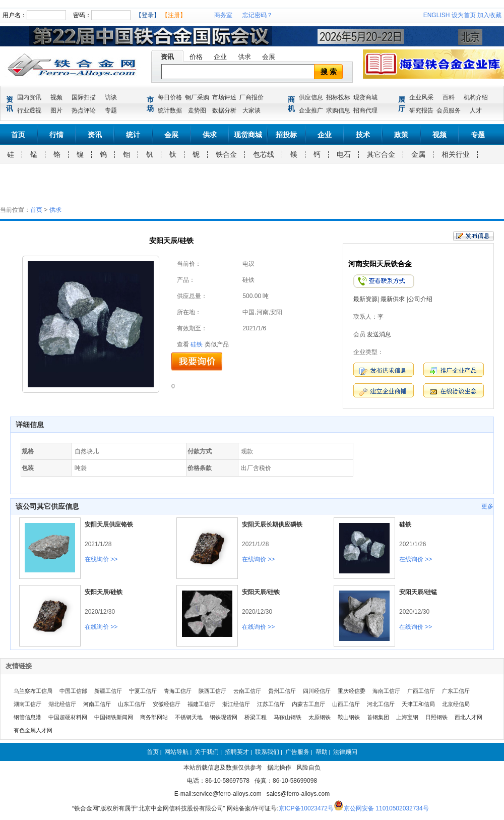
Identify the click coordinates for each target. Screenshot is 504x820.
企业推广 (311, 110)
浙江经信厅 (236, 704)
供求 (244, 57)
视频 (56, 97)
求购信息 (338, 110)
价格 (196, 57)
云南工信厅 (247, 691)
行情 (56, 135)
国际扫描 (84, 97)
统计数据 (170, 110)
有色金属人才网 (33, 730)
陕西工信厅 (212, 691)
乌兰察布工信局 (33, 691)
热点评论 (84, 110)
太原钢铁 (320, 717)
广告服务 (297, 752)
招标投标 (338, 97)
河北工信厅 (381, 704)
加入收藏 (489, 15)
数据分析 (224, 110)
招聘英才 (237, 752)
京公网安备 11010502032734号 (386, 808)
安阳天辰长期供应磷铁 (272, 524)
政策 (401, 135)
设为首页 (464, 15)
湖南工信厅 (27, 704)
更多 (487, 506)
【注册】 (174, 15)
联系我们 (267, 752)
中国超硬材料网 (68, 717)
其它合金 (381, 154)
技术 (363, 135)
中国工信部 (73, 691)
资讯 (167, 57)
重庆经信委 (352, 691)
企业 (220, 57)
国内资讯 (29, 97)
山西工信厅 (346, 704)
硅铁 (197, 344)
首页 (18, 135)
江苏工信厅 (271, 704)
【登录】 (148, 15)
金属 (418, 154)
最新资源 (365, 299)
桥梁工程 (256, 717)
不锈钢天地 (189, 717)
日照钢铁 (436, 717)
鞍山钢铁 (349, 717)
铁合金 (226, 154)
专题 (111, 110)
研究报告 (421, 110)
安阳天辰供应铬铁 (109, 524)
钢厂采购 (197, 97)
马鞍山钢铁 (288, 717)
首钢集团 (378, 717)
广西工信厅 (421, 691)
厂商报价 (251, 97)
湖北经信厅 (62, 704)
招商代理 (365, 110)
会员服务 (449, 110)
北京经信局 (456, 704)
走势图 (197, 110)
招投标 (286, 135)
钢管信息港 (27, 717)
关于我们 (207, 752)
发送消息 (379, 334)
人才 (476, 110)
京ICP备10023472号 (306, 808)
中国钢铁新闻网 (114, 717)
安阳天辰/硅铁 (104, 592)
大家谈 (251, 110)
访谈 (111, 97)
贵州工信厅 (282, 691)
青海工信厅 (178, 691)
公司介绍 (420, 299)
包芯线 (264, 154)
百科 (449, 97)
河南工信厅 (97, 704)
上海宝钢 (407, 717)
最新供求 (393, 299)
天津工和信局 (418, 704)
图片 (56, 110)
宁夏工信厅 (143, 691)
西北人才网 (468, 717)
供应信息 (311, 97)
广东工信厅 (456, 691)
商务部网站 (154, 717)
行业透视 (29, 110)
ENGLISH (437, 15)
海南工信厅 (386, 691)
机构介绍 (476, 97)
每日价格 (170, 97)
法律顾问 (345, 752)
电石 (344, 154)
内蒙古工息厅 (308, 704)
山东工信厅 (132, 704)
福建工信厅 (201, 704)
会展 (269, 57)
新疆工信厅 (108, 691)
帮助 (322, 752)
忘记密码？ (258, 15)
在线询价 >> (101, 559)
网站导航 (176, 752)
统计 (133, 135)
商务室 (223, 15)
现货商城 (365, 97)
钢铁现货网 (224, 717)
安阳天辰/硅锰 (418, 592)
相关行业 (456, 154)
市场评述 (224, 97)
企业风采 (421, 97)
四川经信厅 (317, 691)
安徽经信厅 (167, 704)
